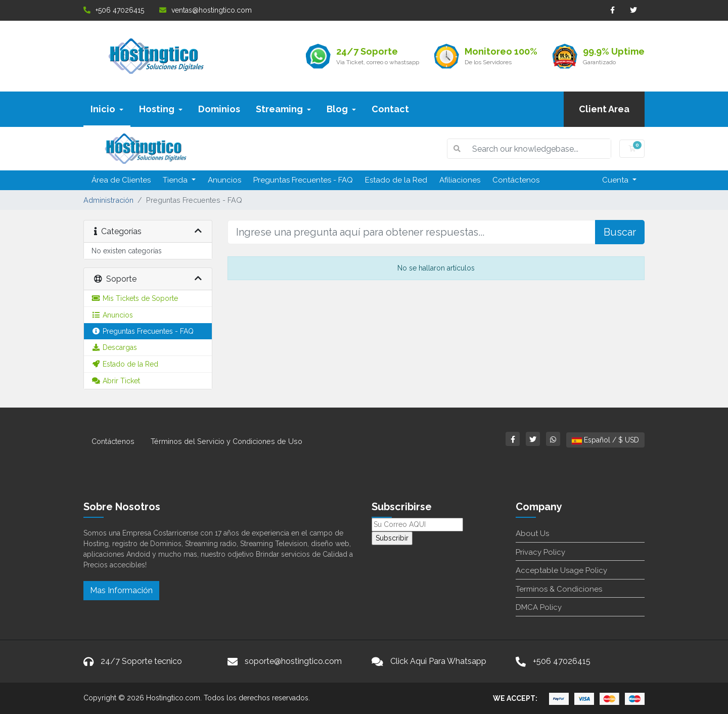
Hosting (161, 109)
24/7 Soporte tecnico (141, 661)
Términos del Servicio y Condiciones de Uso (226, 441)
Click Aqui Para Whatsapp (438, 661)
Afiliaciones (460, 180)
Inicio (107, 109)
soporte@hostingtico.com (293, 661)
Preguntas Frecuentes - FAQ (303, 180)
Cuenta (616, 180)
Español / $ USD (605, 440)
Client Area (604, 109)
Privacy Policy (540, 552)
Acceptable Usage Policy (561, 570)
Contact (390, 109)
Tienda (176, 180)
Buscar (620, 232)
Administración (108, 200)
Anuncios (224, 180)
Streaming (283, 109)
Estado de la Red (396, 180)
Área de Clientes (121, 180)
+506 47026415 (114, 10)
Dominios (219, 109)
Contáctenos (516, 180)
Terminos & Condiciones (559, 589)
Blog (341, 109)
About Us (532, 533)
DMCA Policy (539, 607)
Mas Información (121, 590)
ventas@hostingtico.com (206, 10)
